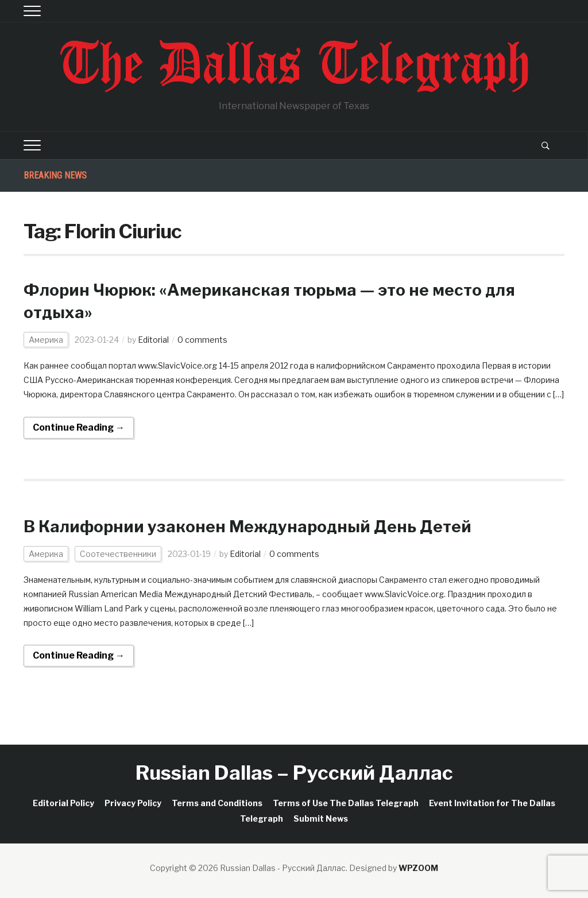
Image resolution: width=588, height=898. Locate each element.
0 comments (202, 340)
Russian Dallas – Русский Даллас (294, 773)
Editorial (153, 340)
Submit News (321, 818)
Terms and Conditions (217, 803)
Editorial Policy (63, 803)
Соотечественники (118, 554)
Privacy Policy (133, 803)
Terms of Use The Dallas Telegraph (346, 803)
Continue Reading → (79, 427)
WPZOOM (418, 868)
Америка (46, 340)
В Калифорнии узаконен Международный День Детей (247, 527)
